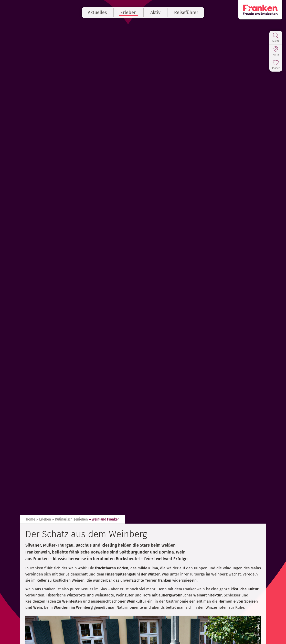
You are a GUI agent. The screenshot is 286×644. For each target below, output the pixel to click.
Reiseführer (186, 13)
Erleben (129, 13)
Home (30, 519)
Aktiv (155, 13)
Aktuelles (97, 13)
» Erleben (44, 519)
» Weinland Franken (104, 519)
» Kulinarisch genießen (70, 519)
